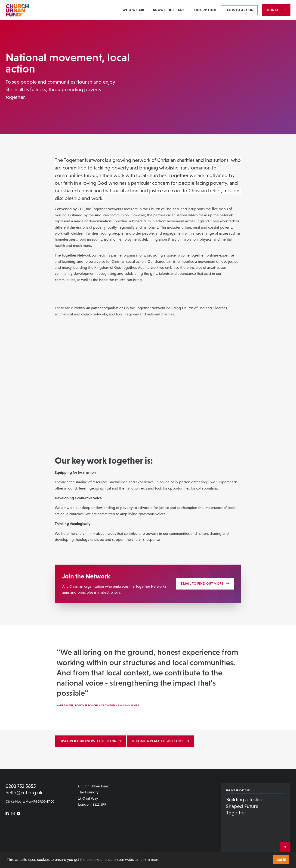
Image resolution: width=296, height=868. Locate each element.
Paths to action (239, 10)
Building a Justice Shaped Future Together (245, 806)
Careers (30, 846)
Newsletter (14, 846)
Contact (44, 846)
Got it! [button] (281, 860)
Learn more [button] (150, 860)
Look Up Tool (205, 10)
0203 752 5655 (21, 786)
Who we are (134, 10)
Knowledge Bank (169, 10)
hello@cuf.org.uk (24, 793)
